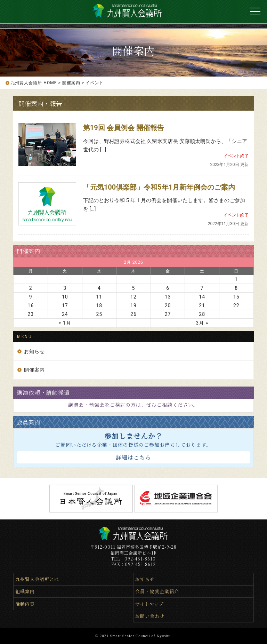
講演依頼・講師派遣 (43, 393)
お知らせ (34, 351)
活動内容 (25, 604)
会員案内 (29, 422)
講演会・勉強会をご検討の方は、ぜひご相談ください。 (133, 405)
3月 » (202, 323)
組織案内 (25, 591)
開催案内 (29, 251)
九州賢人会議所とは (37, 579)
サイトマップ (149, 604)
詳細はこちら (133, 457)
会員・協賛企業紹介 (157, 591)
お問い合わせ (150, 616)
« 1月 (65, 323)
